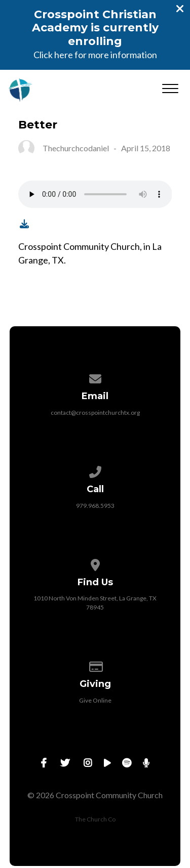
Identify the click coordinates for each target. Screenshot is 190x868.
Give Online (95, 700)
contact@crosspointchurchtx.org (95, 413)
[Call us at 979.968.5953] (95, 470)
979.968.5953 (95, 506)
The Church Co (95, 819)
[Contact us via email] (95, 377)
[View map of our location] (95, 563)
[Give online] (95, 665)
